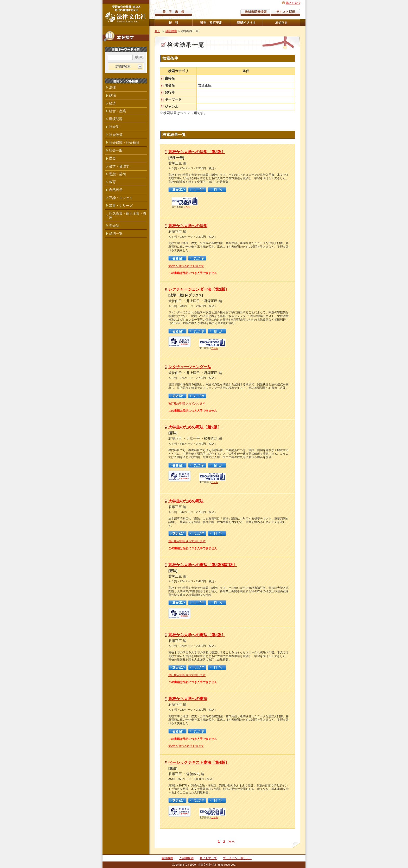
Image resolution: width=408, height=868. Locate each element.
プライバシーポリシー (237, 858)
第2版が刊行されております (186, 266)
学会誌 (114, 226)
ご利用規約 (186, 858)
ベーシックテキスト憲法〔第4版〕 (199, 762)
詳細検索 (171, 31)
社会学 (114, 127)
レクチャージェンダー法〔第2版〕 (199, 289)
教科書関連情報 (255, 13)
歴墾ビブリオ (246, 23)
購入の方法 (293, 3)
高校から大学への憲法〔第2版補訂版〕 (203, 565)
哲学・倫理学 (119, 166)
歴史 (112, 158)
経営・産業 (117, 111)
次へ (232, 842)
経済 (112, 103)
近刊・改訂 (211, 23)
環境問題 (116, 119)
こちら (187, 207)
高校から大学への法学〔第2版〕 (197, 152)
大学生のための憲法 (186, 501)
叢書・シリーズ (121, 206)
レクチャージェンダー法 (190, 367)
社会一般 (116, 150)
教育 (112, 182)
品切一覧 (116, 233)
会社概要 (167, 858)
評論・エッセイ (121, 198)
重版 (281, 23)
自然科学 (116, 190)
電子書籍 (173, 13)
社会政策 (116, 135)
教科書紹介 (285, 13)
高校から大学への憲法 (188, 699)
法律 (112, 87)
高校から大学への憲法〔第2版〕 (197, 635)
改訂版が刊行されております (187, 403)
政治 (112, 95)
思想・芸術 (117, 174)
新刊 (173, 23)
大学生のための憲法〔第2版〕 (195, 427)
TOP (157, 31)
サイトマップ (208, 858)
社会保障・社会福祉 (124, 143)
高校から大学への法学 (188, 226)
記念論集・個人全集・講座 (128, 216)
